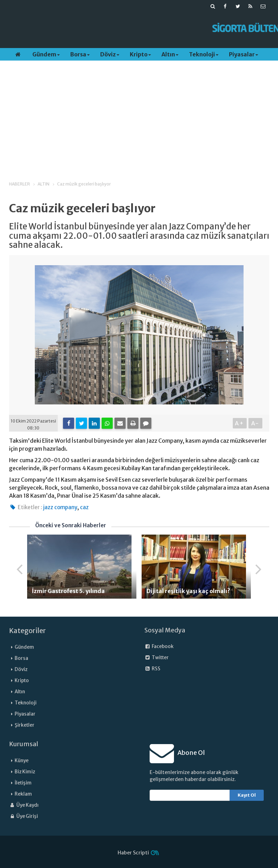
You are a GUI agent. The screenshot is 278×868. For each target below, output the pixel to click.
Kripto (140, 54)
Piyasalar (244, 54)
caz (84, 507)
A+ (240, 423)
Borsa (80, 54)
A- (255, 423)
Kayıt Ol (247, 795)
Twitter (157, 658)
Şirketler (25, 725)
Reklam (23, 794)
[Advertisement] (130, 28)
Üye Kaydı (24, 805)
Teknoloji (204, 54)
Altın (170, 54)
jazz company (60, 507)
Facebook (159, 646)
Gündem (46, 54)
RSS (152, 669)
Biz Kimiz (25, 772)
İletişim (23, 783)
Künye (22, 761)
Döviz (110, 54)
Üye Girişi (23, 816)
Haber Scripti (133, 853)
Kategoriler (27, 631)
